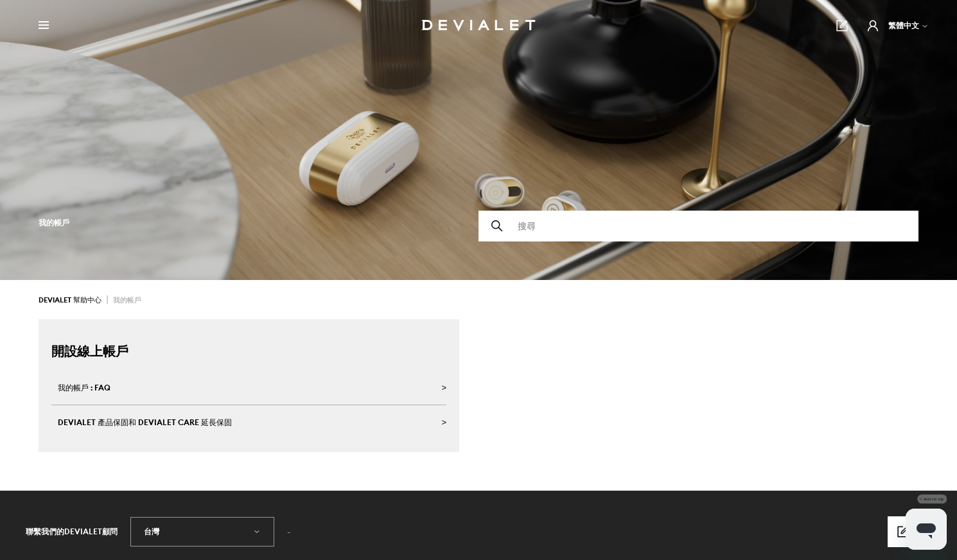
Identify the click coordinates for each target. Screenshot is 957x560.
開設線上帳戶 (90, 351)
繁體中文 (909, 25)
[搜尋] (698, 226)
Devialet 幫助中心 (71, 300)
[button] (873, 26)
